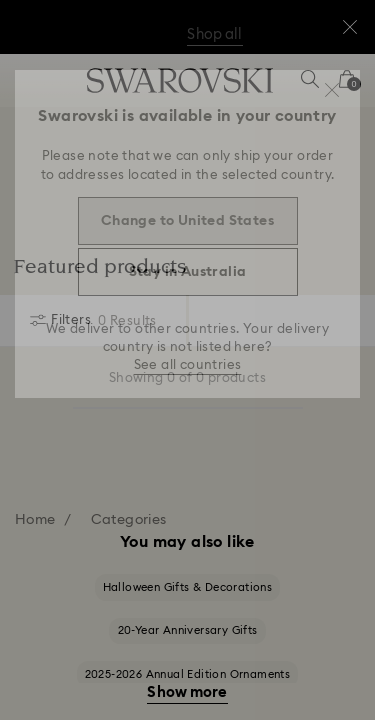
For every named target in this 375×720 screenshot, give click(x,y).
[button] (332, 90)
